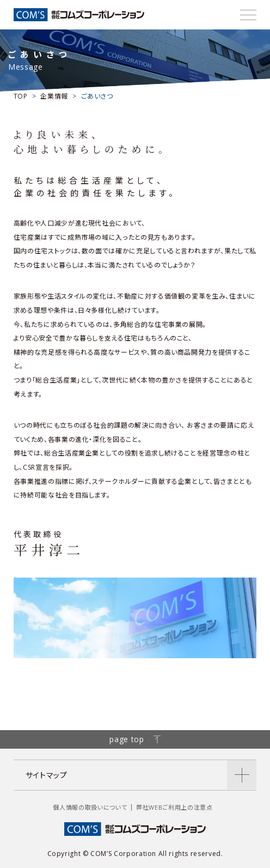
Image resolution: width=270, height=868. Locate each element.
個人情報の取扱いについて (90, 807)
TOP (21, 96)
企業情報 (54, 96)
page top (135, 739)
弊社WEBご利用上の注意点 (174, 807)
